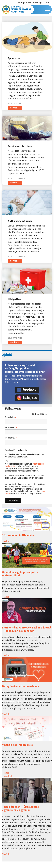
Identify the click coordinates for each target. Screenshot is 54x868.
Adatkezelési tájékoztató (16, 450)
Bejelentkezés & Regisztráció (34, 3)
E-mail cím (11, 417)
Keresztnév (11, 438)
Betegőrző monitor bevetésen (21, 686)
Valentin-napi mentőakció (17, 745)
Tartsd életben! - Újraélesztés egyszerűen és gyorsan (20, 808)
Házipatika (14, 299)
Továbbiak (7, 776)
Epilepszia (14, 58)
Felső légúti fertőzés (20, 146)
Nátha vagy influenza (20, 221)
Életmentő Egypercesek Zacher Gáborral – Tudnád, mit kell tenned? (27, 629)
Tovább (14, 108)
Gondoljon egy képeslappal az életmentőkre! (20, 574)
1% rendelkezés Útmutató (18, 535)
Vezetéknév (11, 428)
